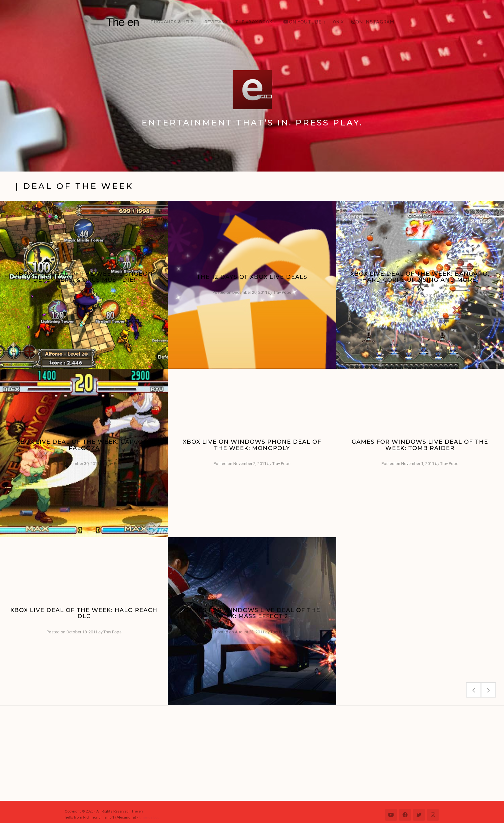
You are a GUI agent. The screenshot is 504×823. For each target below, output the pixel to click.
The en (123, 22)
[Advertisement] (255, 753)
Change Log (149, 817)
